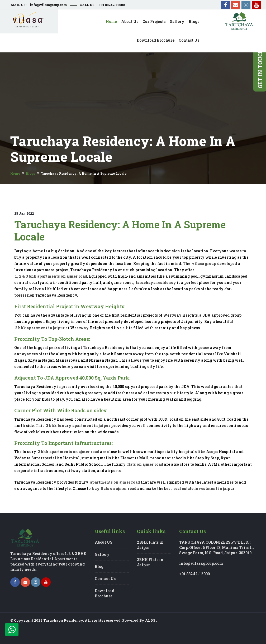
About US (104, 542)
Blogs (194, 21)
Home (111, 21)
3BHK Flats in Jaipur (150, 562)
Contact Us (105, 579)
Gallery (177, 21)
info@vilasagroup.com (48, 5)
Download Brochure (156, 40)
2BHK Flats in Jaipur (150, 545)
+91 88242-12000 (112, 5)
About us (130, 21)
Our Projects (154, 21)
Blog (99, 566)
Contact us (189, 40)
